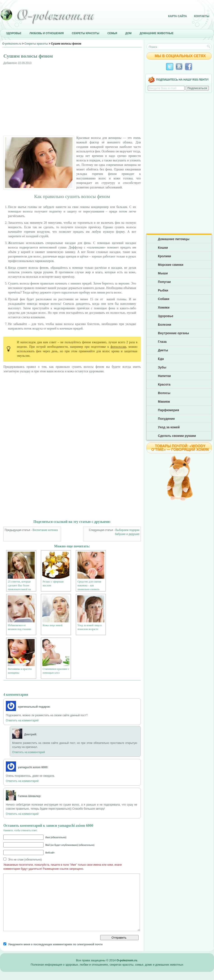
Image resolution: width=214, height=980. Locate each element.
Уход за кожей (169, 427)
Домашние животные (157, 33)
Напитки (164, 376)
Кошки (163, 248)
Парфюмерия (168, 410)
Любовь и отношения (47, 33)
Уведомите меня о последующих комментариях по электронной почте (55, 944)
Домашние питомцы (174, 239)
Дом (128, 33)
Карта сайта (177, 16)
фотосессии (118, 347)
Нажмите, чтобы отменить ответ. (20, 830)
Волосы (164, 393)
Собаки (164, 299)
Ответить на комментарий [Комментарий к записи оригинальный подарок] (22, 720)
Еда (161, 359)
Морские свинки (171, 265)
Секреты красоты (86, 33)
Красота (164, 384)
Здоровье (14, 33)
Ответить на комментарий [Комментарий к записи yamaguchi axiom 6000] (22, 781)
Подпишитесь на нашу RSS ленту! (182, 80)
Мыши (163, 273)
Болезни (165, 325)
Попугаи (164, 282)
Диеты (163, 350)
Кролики (164, 256)
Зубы (162, 367)
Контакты (202, 16)
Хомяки (164, 307)
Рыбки (163, 290)
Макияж (164, 402)
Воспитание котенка (45, 530)
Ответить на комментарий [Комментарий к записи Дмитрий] (28, 752)
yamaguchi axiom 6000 (75, 825)
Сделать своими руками (177, 436)
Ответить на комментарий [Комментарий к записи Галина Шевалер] (22, 814)
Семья (112, 33)
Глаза (162, 342)
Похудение (166, 419)
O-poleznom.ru (12, 44)
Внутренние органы (173, 333)
